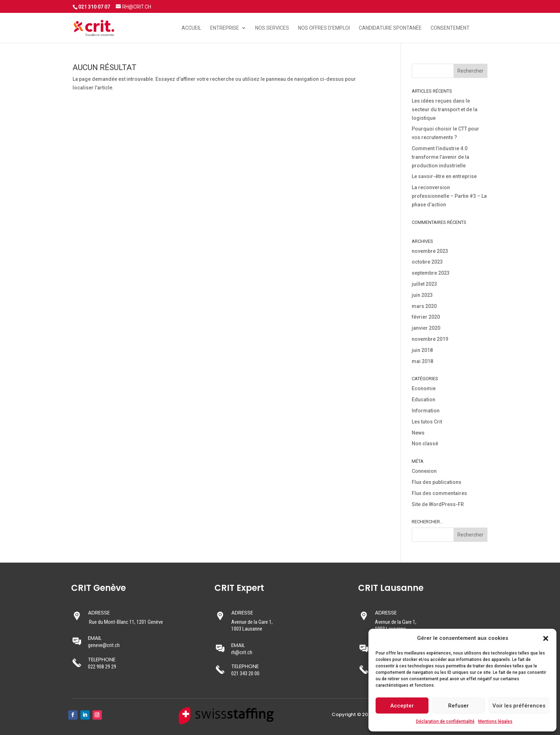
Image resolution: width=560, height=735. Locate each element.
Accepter (402, 706)
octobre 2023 (427, 262)
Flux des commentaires (439, 493)
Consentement (450, 28)
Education (423, 400)
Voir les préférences (519, 706)
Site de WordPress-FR (438, 504)
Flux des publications (437, 482)
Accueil (191, 28)
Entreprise (225, 28)
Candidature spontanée (390, 28)
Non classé (425, 444)
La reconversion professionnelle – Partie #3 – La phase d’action (449, 196)
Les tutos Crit (427, 422)
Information (426, 411)
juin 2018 (422, 350)
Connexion (424, 471)
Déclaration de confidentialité (445, 721)
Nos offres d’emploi (324, 28)
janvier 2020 (426, 328)
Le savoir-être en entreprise (444, 176)
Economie (424, 388)
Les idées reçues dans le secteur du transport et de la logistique (445, 109)
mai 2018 (422, 361)
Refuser (459, 706)
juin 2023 (422, 295)
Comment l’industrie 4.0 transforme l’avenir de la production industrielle (440, 157)
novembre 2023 (430, 251)
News (418, 433)
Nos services (272, 28)
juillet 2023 (424, 284)
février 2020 (426, 317)
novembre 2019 (430, 339)
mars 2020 (424, 306)
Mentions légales (495, 721)
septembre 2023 (431, 273)
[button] (546, 638)
